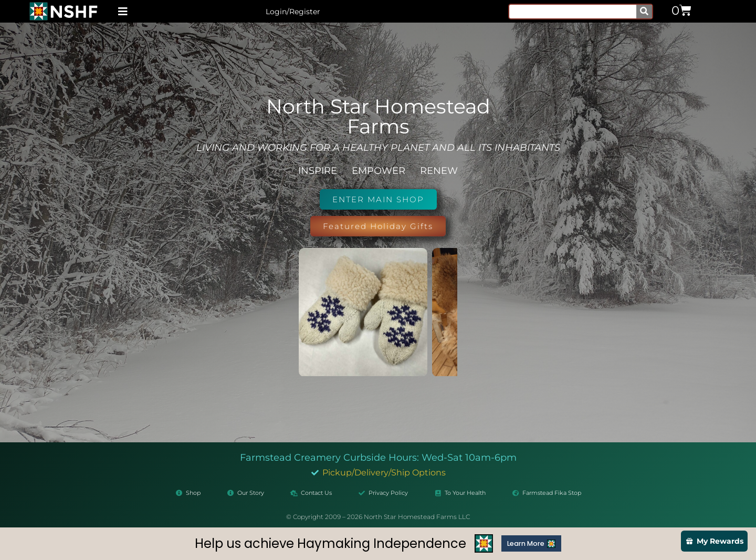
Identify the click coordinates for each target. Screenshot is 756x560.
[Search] (644, 12)
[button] (123, 11)
